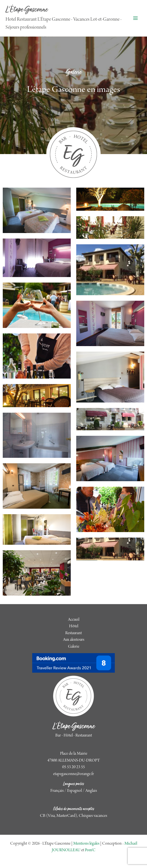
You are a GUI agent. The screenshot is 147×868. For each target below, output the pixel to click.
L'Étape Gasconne (27, 10)
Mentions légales (86, 844)
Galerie (74, 647)
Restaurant (73, 633)
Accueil (74, 620)
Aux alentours (74, 640)
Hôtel (74, 626)
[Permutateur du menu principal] (135, 18)
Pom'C (90, 850)
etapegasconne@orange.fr (73, 774)
